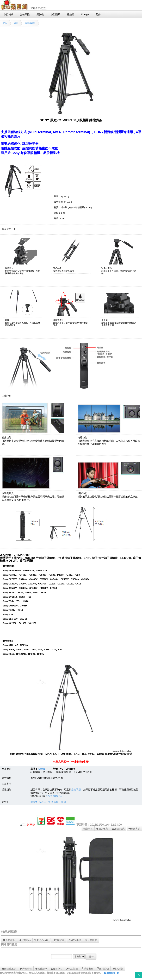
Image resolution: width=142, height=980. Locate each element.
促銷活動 (9, 940)
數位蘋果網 (9, 969)
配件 (5, 23)
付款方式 (118, 829)
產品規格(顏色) (54, 796)
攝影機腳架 (30, 23)
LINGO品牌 (41, 940)
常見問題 (118, 969)
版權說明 (103, 969)
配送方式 (134, 829)
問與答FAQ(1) (38, 802)
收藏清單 (41, 969)
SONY (42, 769)
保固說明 (72, 969)
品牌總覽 (58, 940)
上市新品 (25, 940)
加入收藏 (102, 829)
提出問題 (76, 790)
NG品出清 (75, 940)
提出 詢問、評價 (57, 802)
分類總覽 (91, 940)
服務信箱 (110, 973)
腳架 (16, 23)
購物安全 (88, 969)
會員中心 (57, 969)
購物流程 (26, 969)
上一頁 (88, 829)
